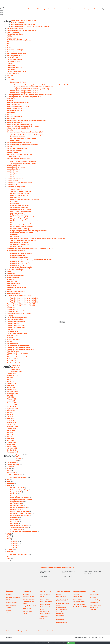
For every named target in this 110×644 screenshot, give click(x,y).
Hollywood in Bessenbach (19, 215)
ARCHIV (9, 36)
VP (8, 556)
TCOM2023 (14, 548)
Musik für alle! (12, 185)
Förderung (41, 9)
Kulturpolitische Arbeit (15, 150)
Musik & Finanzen (13, 175)
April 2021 (10, 419)
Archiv (25, 614)
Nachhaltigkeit (44, 616)
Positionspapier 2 (13, 278)
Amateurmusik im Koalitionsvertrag (23, 24)
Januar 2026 (15, 368)
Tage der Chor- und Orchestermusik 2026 (21, 304)
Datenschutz (11, 65)
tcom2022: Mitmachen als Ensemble (19, 314)
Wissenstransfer (12, 355)
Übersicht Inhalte (13, 324)
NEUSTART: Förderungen (15, 270)
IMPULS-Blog (11, 472)
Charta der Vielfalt (13, 58)
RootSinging (14, 523)
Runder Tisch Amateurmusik (17, 291)
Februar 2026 (15, 366)
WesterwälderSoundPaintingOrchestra (24, 531)
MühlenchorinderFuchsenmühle (21, 513)
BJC (8, 44)
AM (17, 457)
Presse (96, 9)
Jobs (7, 613)
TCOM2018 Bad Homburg (15, 310)
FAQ (8, 77)
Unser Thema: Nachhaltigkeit (17, 333)
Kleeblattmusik (16, 509)
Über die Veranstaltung (15, 320)
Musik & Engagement (14, 173)
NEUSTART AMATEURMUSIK (16, 250)
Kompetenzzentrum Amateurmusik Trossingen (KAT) (25, 132)
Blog (8, 46)
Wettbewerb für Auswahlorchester (19, 347)
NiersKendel (15, 517)
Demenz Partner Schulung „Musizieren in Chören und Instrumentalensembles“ (41, 85)
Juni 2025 (10, 379)
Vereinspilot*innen (13, 339)
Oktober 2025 (11, 373)
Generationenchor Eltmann (20, 207)
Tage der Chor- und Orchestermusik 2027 (21, 306)
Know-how (10, 130)
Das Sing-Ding (15, 197)
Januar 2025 (11, 381)
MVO (9, 485)
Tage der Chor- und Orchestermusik (19, 295)
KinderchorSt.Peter (17, 506)
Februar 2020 (11, 442)
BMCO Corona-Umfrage (15, 50)
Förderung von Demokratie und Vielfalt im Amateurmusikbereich (29, 95)
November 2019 (12, 448)
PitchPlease (14, 235)
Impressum (11, 112)
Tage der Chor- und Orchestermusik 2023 (24, 298)
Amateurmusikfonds (29, 599)
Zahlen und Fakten (13, 359)
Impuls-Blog (11, 118)
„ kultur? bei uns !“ (17, 189)
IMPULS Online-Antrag (14, 116)
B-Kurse (19, 459)
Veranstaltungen (69, 9)
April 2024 (10, 385)
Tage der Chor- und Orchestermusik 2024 (24, 300)
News (9, 272)
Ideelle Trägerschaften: (15, 108)
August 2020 (11, 430)
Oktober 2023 (11, 389)
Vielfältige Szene (13, 343)
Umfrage (10, 329)
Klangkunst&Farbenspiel (19, 508)
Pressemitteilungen (14, 283)
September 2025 (12, 375)
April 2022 (10, 397)
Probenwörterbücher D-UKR (16, 287)
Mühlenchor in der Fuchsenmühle (22, 227)
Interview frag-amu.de (15, 122)
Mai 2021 (10, 417)
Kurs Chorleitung (13, 152)
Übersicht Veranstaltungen (16, 326)
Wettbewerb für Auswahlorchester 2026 (20, 349)
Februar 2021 (11, 423)
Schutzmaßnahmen (14, 293)
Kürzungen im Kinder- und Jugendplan (20, 154)
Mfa (8, 479)
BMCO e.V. (10, 52)
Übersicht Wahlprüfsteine (16, 327)
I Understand (71, 643)
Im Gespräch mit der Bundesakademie (23, 139)
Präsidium (10, 279)
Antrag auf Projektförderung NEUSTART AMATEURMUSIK (33, 260)
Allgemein (20, 455)
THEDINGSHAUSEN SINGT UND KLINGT (23, 240)
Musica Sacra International (16, 167)
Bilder (9, 42)
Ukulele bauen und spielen (19, 242)
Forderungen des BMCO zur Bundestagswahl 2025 (24, 97)
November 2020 (12, 426)
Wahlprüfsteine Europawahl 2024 (18, 345)
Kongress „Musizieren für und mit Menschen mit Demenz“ (34, 87)
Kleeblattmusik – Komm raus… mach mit (24, 221)
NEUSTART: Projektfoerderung (21, 266)
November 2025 (16, 371)
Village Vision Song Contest (20, 244)
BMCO (9, 48)
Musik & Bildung (12, 171)
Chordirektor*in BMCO (15, 60)
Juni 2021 (10, 415)
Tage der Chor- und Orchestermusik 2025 (24, 302)
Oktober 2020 (11, 428)
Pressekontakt (12, 281)
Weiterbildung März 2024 (19, 477)
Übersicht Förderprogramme (28, 596)
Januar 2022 (11, 401)
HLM (8, 469)
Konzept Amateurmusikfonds (17, 149)
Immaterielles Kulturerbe (16, 110)
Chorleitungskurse (13, 62)
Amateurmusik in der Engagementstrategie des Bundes (30, 26)
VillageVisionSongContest (19, 527)
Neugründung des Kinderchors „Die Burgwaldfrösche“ (29, 231)
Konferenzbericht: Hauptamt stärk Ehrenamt (22, 145)
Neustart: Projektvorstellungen (21, 268)
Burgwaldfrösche (16, 492)
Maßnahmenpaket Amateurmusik (19, 158)
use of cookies (62, 643)
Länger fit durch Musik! (18, 82)
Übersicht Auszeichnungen (16, 322)
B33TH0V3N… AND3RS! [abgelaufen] (19, 40)
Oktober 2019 (11, 450)
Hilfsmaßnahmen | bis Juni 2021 (18, 106)
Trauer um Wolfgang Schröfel (17, 318)
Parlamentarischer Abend (16, 276)
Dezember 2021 (12, 403)
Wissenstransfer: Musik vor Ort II (18, 357)
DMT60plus (11, 467)
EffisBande (14, 494)
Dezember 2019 (12, 446)
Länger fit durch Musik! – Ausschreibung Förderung (31, 89)
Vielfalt (9, 341)
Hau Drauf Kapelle (17, 213)
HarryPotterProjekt (17, 502)
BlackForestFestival (17, 488)
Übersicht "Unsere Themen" (45, 596)
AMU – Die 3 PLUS (13, 32)
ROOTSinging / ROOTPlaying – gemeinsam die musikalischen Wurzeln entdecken (38, 239)
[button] (103, 9)
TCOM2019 (14, 544)
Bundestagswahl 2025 (14, 56)
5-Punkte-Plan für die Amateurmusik (23, 20)
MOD (9, 481)
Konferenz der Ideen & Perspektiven (19, 143)
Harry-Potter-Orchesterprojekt (21, 211)
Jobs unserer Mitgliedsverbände (18, 128)
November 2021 (12, 405)
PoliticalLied (15, 521)
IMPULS (9, 114)
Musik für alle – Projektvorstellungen (20, 183)
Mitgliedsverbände (13, 165)
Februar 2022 (11, 399)
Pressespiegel (12, 285)
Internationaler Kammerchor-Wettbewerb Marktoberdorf (27, 120)
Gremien (10, 101)
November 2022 (12, 391)
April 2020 (10, 438)
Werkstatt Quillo (16, 246)
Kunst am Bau (15, 141)
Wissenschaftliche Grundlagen (17, 353)
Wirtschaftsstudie (13, 351)
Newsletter (11, 274)
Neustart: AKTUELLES (18, 255)
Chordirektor (11, 463)
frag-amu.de (11, 99)
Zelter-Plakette (12, 361)
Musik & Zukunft (13, 181)
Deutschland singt (13, 73)
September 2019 (12, 452)
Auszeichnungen (85, 9)
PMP (8, 535)
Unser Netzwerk (12, 331)
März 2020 (10, 440)
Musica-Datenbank (13, 169)
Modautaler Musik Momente (20, 225)
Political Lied (15, 237)
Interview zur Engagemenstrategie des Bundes (23, 126)
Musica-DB (10, 483)
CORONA (10, 63)
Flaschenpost (15, 203)
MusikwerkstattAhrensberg (20, 515)
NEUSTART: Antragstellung (19, 257)
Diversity (10, 75)
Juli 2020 (10, 432)
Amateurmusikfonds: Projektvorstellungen (22, 30)
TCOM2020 (14, 546)
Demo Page (11, 69)
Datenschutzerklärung (15, 67)
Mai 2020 (10, 436)
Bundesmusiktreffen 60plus (16, 54)
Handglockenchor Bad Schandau (21, 209)
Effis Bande (14, 201)
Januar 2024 (11, 387)
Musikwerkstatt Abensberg (20, 229)
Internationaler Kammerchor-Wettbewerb (61, 614)
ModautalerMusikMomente (20, 511)
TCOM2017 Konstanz (14, 308)
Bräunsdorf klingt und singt (20, 195)
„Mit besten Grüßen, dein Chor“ (21, 191)
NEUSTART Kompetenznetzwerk (21, 253)
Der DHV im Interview (18, 137)
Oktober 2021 (11, 407)
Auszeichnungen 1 (13, 38)
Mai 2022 (10, 395)
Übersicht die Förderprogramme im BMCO (25, 91)
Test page (10, 316)
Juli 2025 (10, 377)
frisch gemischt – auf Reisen (20, 205)
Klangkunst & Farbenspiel (19, 219)
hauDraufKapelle (16, 504)
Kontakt (10, 147)
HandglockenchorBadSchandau (21, 500)
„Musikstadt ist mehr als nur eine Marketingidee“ (27, 135)
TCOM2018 (14, 542)
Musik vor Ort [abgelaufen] (16, 187)
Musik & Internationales (15, 179)
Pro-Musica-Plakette (14, 363)
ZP (8, 560)
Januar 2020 (11, 444)
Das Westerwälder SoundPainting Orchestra (25, 199)
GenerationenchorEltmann (19, 498)
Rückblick (10, 289)
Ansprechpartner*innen (15, 34)
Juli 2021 (10, 413)
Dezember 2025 (16, 370)
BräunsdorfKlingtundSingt (19, 490)
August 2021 (11, 411)
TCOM (9, 539)
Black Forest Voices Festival (20, 193)
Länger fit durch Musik (15, 474)
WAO (9, 558)
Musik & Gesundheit (14, 177)
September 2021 (12, 409)
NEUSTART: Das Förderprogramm (22, 262)
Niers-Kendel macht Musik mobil (21, 233)
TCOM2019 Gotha (13, 312)
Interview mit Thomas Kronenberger (19, 124)
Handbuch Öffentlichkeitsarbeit (18, 102)
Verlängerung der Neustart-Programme (24, 163)
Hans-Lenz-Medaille (14, 104)
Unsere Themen (54, 9)
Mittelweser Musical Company (21, 223)
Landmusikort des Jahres (28, 602)
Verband (10, 337)
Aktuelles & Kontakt (18, 22)
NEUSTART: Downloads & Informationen (24, 264)
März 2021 (10, 421)
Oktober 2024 (11, 383)
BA (17, 461)
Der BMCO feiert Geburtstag (16, 71)
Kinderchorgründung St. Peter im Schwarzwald (26, 217)
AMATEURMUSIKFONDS (15, 28)
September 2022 (12, 393)
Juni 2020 (10, 434)
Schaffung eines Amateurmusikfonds (23, 161)
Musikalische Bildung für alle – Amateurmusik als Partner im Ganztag (31, 248)
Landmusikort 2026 (13, 156)
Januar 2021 (11, 424)
